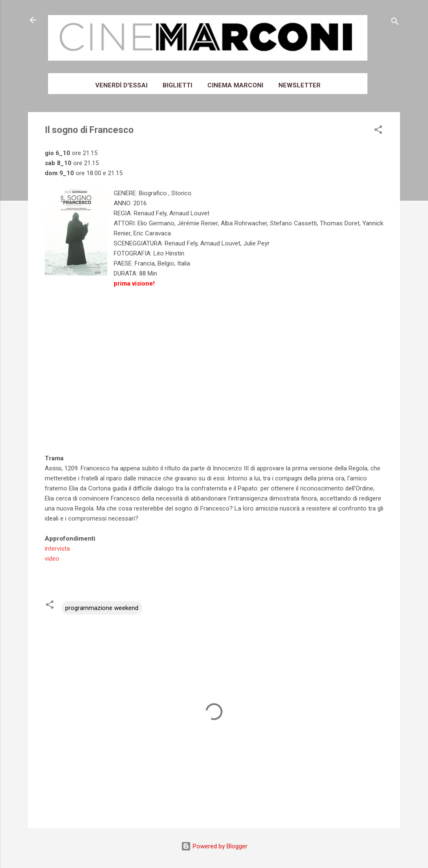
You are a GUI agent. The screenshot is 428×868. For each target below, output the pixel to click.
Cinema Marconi (235, 85)
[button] (378, 131)
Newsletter (299, 85)
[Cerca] (395, 23)
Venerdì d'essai (121, 85)
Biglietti (177, 85)
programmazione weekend (102, 608)
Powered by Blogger (214, 846)
